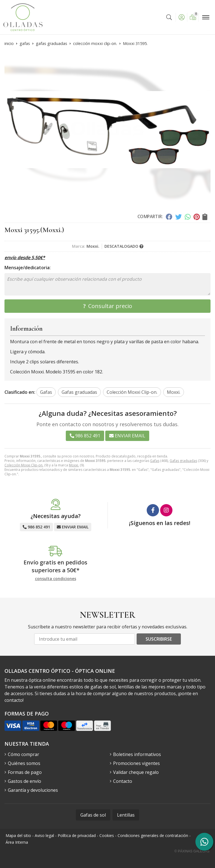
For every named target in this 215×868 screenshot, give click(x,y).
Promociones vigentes (136, 763)
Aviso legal (44, 835)
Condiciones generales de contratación (153, 835)
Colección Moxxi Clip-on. (24, 465)
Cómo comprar (24, 754)
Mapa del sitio (18, 835)
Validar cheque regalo (136, 772)
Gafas (155, 461)
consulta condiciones (56, 579)
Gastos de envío (24, 781)
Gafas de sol (93, 815)
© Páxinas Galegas (192, 851)
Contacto (123, 781)
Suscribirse (159, 639)
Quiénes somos (24, 763)
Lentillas (126, 815)
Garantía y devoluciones (33, 790)
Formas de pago (25, 772)
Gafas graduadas (183, 461)
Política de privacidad (77, 835)
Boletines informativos (137, 754)
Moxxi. (74, 465)
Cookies (107, 835)
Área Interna (17, 842)
